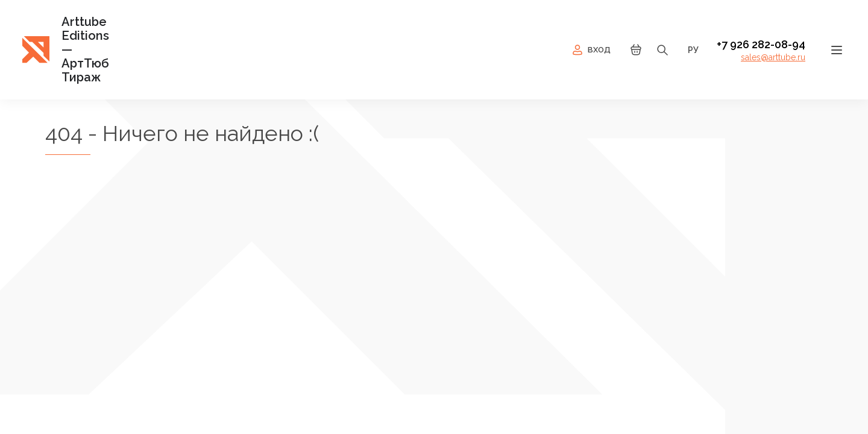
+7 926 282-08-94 (761, 44)
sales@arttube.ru (773, 57)
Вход (590, 50)
